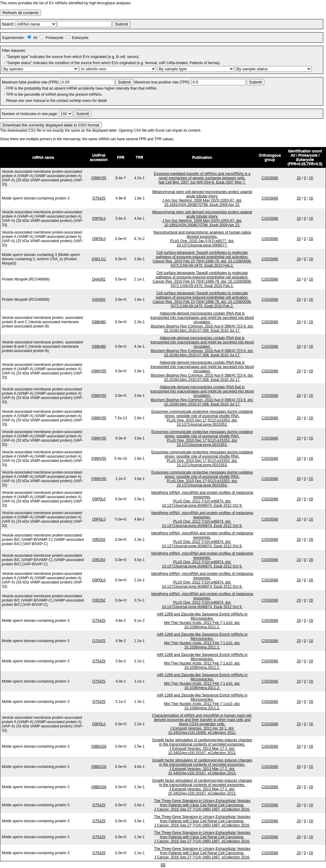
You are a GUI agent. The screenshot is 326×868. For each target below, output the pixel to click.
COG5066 (270, 178)
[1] (163, 865)
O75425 (99, 198)
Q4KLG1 (99, 259)
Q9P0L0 (99, 219)
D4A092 (99, 279)
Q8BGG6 (99, 746)
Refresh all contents (21, 13)
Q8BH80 (99, 322)
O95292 (99, 540)
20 (299, 178)
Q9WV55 (99, 178)
